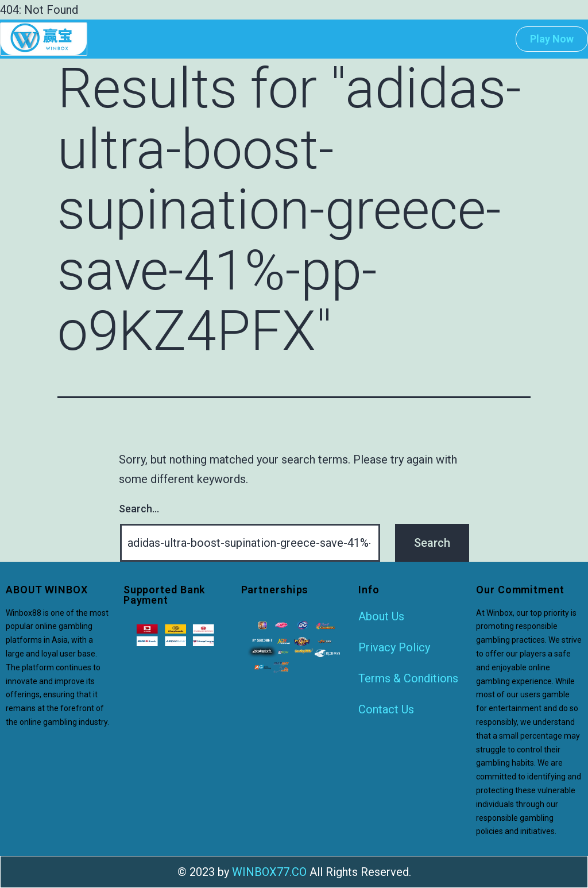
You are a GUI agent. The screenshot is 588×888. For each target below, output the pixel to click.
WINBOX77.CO (269, 872)
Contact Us (386, 709)
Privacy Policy (394, 647)
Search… (139, 509)
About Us (381, 616)
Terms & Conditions (408, 678)
